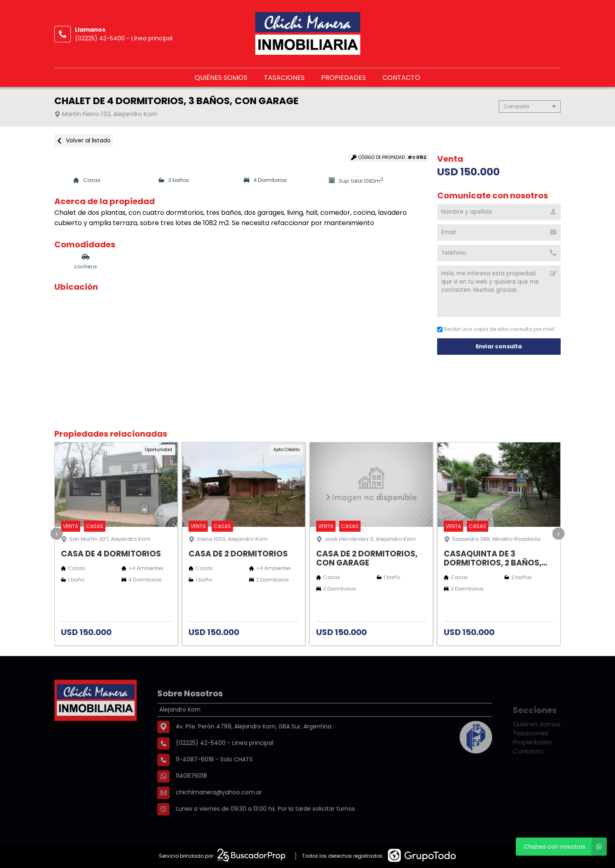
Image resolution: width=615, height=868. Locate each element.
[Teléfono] (499, 253)
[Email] (499, 233)
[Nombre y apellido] (499, 212)
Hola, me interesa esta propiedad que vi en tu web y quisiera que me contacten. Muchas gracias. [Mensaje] (499, 291)
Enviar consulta (499, 346)
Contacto (401, 78)
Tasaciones (284, 78)
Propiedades (344, 78)
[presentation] (57, 533)
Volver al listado (84, 140)
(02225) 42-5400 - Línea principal (124, 38)
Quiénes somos (221, 78)
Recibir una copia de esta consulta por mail (496, 329)
